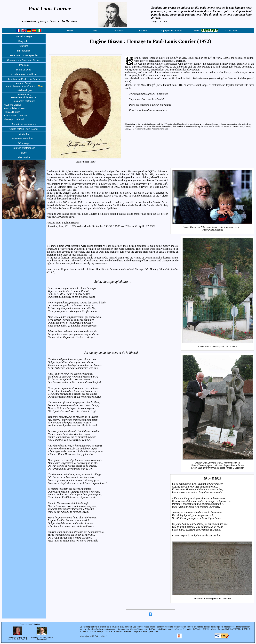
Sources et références (24, 148)
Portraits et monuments (24, 124)
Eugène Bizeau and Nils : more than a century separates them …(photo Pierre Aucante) (212, 228)
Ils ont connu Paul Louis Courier (24, 79)
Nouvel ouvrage (24, 36)
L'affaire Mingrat (24, 90)
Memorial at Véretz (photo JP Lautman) (212, 540)
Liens (24, 153)
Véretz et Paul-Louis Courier (24, 129)
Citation (143, 31)
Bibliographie (24, 51)
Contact (119, 31)
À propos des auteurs (172, 31)
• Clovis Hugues (12, 112)
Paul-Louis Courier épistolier (24, 55)
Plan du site (24, 157)
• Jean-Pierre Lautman (15, 116)
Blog (95, 31)
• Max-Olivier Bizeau (14, 108)
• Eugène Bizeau (12, 105)
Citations (24, 46)
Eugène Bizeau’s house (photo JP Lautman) (218, 346)
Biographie (24, 41)
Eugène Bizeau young (86, 162)
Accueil (69, 31)
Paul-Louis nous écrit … (24, 138)
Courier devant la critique (24, 74)
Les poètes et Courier (24, 101)
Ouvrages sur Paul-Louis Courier (24, 60)
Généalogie (24, 143)
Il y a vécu (24, 65)
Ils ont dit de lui (24, 70)
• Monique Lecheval (14, 119)
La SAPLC (24, 134)
